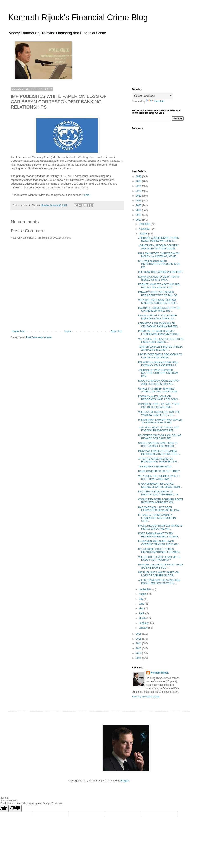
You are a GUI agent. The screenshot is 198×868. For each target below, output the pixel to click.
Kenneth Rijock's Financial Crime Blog (78, 17)
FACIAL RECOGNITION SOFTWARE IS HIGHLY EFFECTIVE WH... (160, 527)
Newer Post (18, 331)
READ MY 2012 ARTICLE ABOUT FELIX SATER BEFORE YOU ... (161, 566)
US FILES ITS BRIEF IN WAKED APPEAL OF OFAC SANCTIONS (158, 390)
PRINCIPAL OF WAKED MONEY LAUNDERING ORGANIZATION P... (160, 333)
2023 (139, 191)
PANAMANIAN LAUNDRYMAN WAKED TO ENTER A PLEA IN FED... (160, 421)
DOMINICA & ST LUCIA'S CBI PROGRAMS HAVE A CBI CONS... (159, 398)
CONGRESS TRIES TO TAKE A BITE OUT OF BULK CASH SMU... (159, 406)
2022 (139, 196)
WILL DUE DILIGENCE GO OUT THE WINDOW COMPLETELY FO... (159, 413)
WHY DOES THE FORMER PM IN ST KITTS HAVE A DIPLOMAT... (159, 477)
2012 (139, 653)
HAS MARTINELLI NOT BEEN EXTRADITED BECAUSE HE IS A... (160, 509)
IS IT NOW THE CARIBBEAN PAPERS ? (161, 272)
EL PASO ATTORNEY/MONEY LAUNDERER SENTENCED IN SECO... (157, 518)
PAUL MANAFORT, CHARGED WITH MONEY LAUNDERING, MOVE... (159, 255)
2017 (139, 220)
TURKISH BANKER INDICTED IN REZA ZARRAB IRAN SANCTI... (160, 348)
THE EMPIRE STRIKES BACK (155, 467)
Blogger (125, 781)
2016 (139, 634)
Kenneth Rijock (160, 673)
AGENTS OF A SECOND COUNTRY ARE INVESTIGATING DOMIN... (158, 247)
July (141, 599)
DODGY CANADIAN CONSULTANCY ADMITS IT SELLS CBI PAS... (159, 382)
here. (87, 195)
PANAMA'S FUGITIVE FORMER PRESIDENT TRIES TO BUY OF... (159, 294)
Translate (155, 101)
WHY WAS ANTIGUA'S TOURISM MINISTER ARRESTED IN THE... (158, 302)
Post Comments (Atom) (39, 337)
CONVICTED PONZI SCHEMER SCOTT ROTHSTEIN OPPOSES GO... (161, 501)
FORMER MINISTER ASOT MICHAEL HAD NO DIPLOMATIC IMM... (159, 286)
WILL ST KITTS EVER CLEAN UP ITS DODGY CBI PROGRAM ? (159, 558)
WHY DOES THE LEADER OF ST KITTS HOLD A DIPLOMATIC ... (161, 340)
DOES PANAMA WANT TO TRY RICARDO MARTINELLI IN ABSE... (159, 535)
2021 (139, 201)
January (144, 628)
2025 (139, 181)
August (143, 594)
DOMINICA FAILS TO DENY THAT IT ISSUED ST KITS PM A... (159, 278)
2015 (139, 639)
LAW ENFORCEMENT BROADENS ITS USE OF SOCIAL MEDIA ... (160, 356)
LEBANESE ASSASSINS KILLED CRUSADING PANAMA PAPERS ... (159, 325)
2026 (139, 177)
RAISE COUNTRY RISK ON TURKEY (159, 471)
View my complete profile (146, 697)
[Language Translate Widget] (153, 96)
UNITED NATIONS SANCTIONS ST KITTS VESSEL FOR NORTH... (158, 445)
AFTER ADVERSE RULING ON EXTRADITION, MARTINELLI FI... (159, 460)
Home (68, 331)
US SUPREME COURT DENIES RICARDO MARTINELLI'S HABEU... (160, 551)
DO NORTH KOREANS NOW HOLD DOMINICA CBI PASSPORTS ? (158, 364)
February (144, 623)
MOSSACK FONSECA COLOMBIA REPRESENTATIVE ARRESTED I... (159, 452)
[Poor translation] (15, 808)
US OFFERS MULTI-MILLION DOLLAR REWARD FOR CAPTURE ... (160, 437)
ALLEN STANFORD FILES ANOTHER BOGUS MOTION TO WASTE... (159, 582)
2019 (139, 210)
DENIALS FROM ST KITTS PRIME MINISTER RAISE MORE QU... (157, 317)
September (145, 589)
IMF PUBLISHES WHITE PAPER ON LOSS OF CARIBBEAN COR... (159, 574)
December (145, 224)
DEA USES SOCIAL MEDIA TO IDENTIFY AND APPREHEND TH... (159, 493)
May (141, 608)
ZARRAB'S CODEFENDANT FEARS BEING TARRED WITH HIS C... (159, 239)
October (144, 234)
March (143, 618)
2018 (139, 215)
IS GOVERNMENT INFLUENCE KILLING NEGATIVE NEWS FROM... (160, 485)
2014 (139, 643)
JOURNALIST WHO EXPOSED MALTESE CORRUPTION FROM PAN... (158, 373)
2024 (139, 186)
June (142, 604)
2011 (139, 658)
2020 (139, 205)
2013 (139, 648)
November (145, 229)
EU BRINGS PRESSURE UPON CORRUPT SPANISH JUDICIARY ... (160, 543)
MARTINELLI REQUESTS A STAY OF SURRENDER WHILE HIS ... (159, 309)
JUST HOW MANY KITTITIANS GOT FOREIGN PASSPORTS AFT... (159, 429)
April (142, 613)
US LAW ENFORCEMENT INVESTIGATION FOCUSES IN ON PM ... (159, 264)
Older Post (116, 331)
